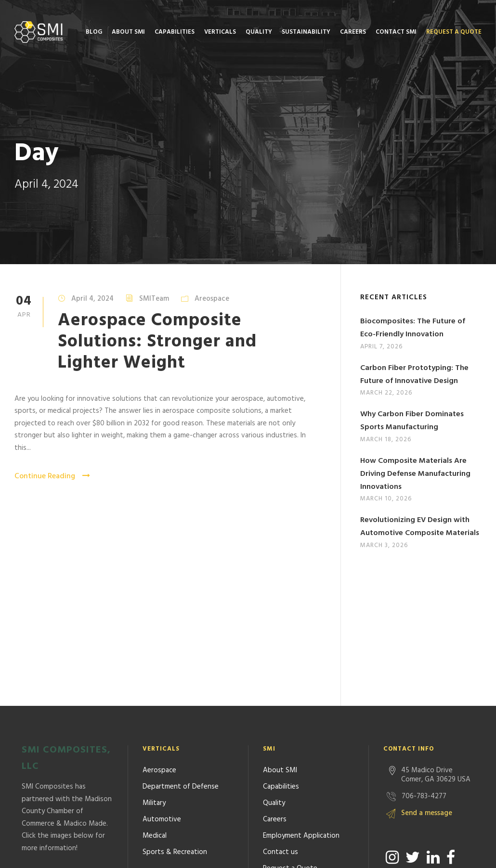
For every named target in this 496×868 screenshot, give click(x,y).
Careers (353, 32)
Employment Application (301, 707)
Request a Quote (454, 32)
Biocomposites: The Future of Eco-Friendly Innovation (413, 328)
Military (154, 674)
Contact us (281, 723)
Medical (155, 707)
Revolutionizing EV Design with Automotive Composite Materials (420, 527)
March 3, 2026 (384, 545)
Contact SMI (396, 32)
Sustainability (306, 32)
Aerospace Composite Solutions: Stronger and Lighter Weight (157, 342)
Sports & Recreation (175, 723)
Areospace (212, 299)
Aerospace (159, 641)
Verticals (220, 32)
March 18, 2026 (386, 440)
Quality (259, 32)
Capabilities (175, 32)
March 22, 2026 (386, 393)
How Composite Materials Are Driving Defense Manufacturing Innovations (415, 474)
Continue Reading (52, 476)
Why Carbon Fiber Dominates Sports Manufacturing (412, 421)
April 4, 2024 (92, 299)
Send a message (427, 684)
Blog (94, 32)
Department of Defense (181, 658)
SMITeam (154, 299)
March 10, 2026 (386, 499)
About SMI (128, 32)
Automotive (162, 690)
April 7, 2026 (381, 347)
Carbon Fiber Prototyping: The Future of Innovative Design (414, 375)
